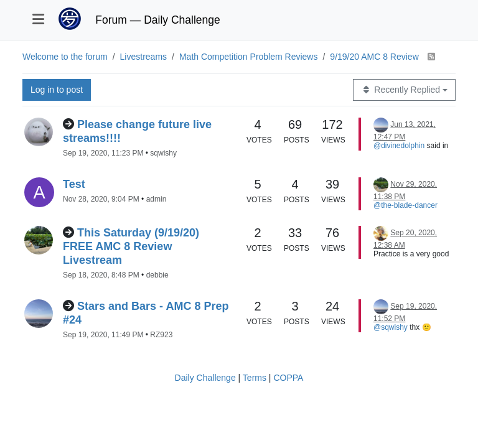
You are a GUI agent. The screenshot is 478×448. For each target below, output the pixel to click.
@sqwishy (391, 327)
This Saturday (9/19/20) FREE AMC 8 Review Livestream (131, 246)
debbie (157, 275)
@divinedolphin (399, 146)
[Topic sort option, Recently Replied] (404, 90)
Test (74, 184)
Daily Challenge (205, 378)
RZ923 (161, 335)
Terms (255, 378)
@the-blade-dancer (405, 205)
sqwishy (163, 153)
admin (157, 199)
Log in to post (57, 90)
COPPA (288, 378)
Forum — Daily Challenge (157, 20)
